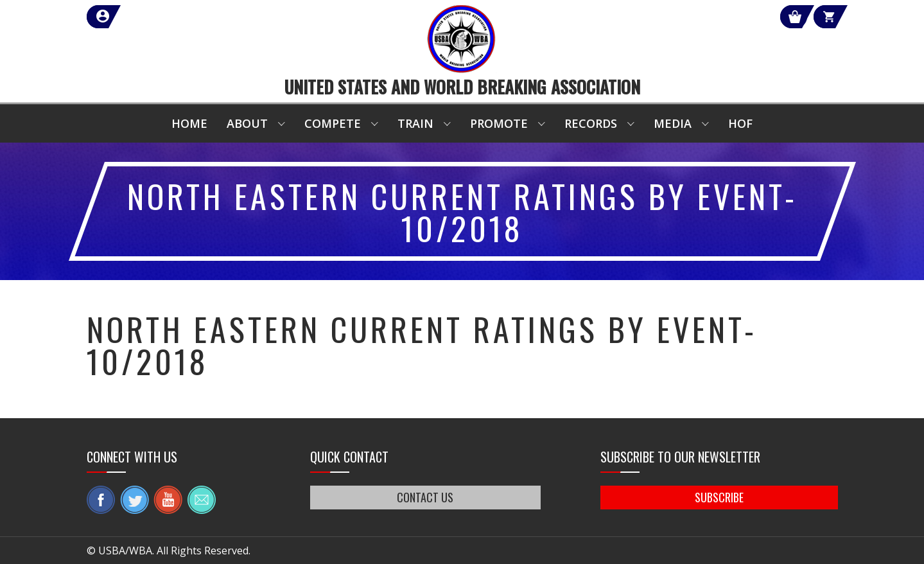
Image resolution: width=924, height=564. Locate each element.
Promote (499, 123)
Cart (815, 17)
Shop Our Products (701, 17)
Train (415, 123)
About (247, 123)
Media (673, 123)
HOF (740, 123)
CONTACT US (426, 497)
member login (149, 17)
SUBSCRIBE (719, 497)
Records (591, 123)
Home (189, 123)
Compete (333, 123)
